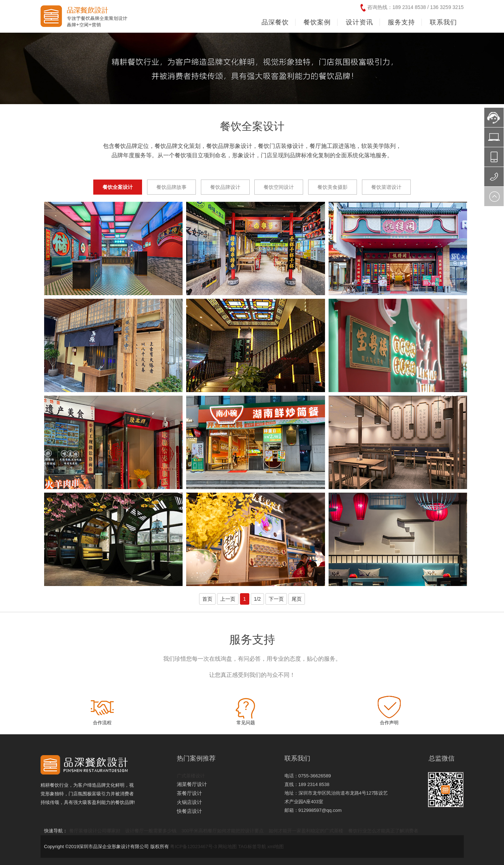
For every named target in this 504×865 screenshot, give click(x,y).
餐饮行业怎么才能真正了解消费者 (383, 831)
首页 (207, 599)
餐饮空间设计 (279, 187)
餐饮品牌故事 (171, 187)
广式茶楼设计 (191, 776)
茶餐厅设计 (189, 793)
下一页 (276, 599)
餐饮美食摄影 (333, 187)
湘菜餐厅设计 (192, 784)
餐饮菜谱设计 (386, 187)
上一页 (228, 599)
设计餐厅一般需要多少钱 (151, 831)
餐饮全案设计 (118, 187)
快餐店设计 (189, 811)
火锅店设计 (189, 802)
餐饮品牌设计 (225, 187)
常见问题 (246, 723)
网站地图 (227, 847)
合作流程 (102, 723)
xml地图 (275, 847)
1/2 (257, 599)
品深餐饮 (275, 22)
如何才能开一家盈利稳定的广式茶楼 (306, 831)
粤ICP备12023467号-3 (193, 847)
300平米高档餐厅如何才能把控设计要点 (223, 831)
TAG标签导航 (252, 847)
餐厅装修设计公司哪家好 (95, 831)
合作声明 (389, 723)
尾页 (297, 599)
